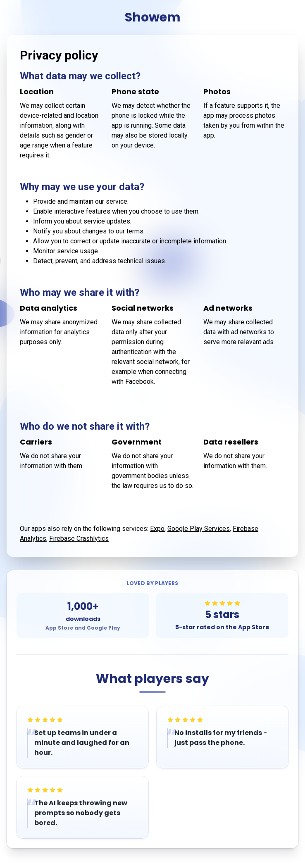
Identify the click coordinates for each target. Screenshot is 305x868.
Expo (157, 529)
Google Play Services (199, 529)
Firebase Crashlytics (79, 539)
